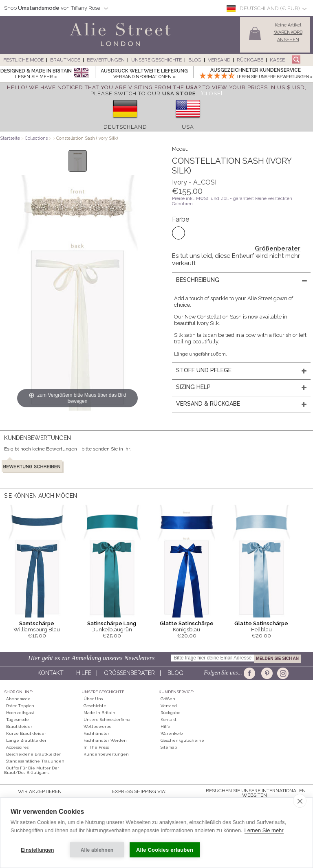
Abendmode (18, 699)
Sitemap (169, 747)
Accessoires (17, 747)
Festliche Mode (23, 60)
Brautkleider (19, 726)
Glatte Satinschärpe (187, 623)
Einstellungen (37, 850)
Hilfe (84, 673)
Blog (195, 60)
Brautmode (65, 60)
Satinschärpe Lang (112, 623)
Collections (37, 138)
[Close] (212, 93)
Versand (219, 60)
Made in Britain (99, 713)
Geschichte (95, 706)
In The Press (96, 747)
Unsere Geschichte (156, 60)
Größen (168, 699)
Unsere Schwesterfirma (107, 720)
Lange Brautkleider (26, 740)
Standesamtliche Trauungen (35, 761)
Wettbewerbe (98, 726)
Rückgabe (250, 60)
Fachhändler (96, 733)
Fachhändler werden (105, 740)
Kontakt (51, 673)
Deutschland (125, 127)
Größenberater (278, 248)
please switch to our (143, 93)
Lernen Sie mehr (264, 830)
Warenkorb (172, 733)
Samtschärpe (37, 623)
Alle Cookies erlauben (165, 850)
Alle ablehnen (97, 850)
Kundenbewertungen (106, 754)
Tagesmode (18, 720)
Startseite (10, 138)
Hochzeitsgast (20, 713)
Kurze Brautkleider (26, 733)
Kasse (277, 60)
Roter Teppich (20, 706)
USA (188, 127)
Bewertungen (106, 60)
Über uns (93, 699)
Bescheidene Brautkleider (33, 754)
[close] (300, 801)
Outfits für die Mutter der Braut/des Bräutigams (32, 770)
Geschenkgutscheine (182, 740)
